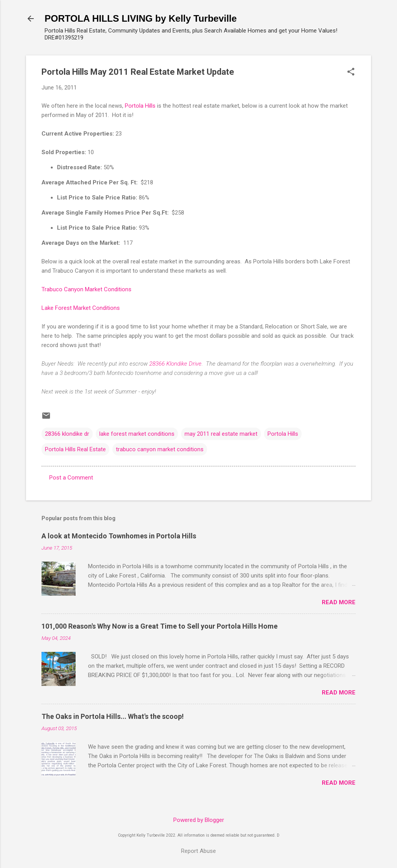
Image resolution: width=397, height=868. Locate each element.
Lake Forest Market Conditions (81, 308)
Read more (339, 602)
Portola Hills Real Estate (75, 449)
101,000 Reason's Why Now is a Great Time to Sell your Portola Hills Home (160, 626)
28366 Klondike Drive (175, 364)
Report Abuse (198, 851)
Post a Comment (71, 478)
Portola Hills (140, 106)
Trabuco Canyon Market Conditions (86, 289)
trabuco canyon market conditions (160, 449)
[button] (351, 72)
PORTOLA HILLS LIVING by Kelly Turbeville (141, 18)
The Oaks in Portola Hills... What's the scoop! (113, 716)
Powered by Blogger (199, 820)
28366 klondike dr (67, 434)
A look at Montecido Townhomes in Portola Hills (119, 536)
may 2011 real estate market (221, 434)
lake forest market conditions (137, 434)
